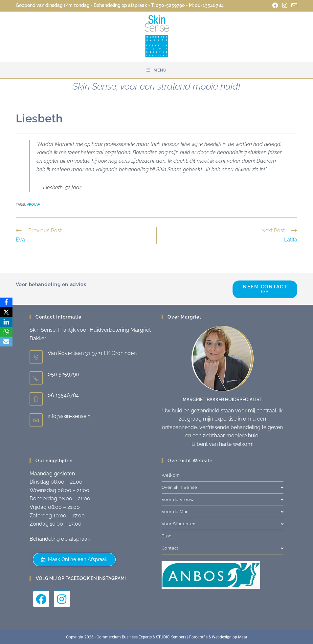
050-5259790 (170, 5)
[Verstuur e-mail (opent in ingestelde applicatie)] (293, 6)
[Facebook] (6, 302)
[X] (6, 312)
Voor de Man (223, 512)
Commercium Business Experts (124, 637)
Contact (223, 548)
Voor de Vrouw (223, 499)
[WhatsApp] (6, 332)
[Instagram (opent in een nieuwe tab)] (285, 6)
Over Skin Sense (223, 487)
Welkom (171, 475)
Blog (167, 536)
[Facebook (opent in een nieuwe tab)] (275, 6)
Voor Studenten (223, 524)
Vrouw (34, 205)
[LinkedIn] (6, 322)
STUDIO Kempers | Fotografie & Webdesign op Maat (202, 637)
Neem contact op (265, 289)
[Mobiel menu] (156, 70)
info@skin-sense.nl (70, 416)
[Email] (6, 342)
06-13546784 (209, 5)
